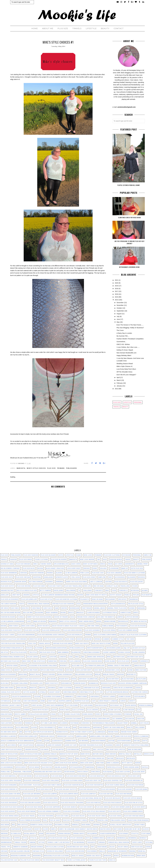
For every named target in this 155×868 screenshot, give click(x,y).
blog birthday (113, 679)
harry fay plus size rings (77, 582)
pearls (127, 595)
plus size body (57, 776)
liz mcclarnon (71, 573)
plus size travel (28, 816)
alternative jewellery (95, 666)
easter (54, 710)
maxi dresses (111, 754)
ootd (61, 555)
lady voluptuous (26, 745)
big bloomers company (10, 568)
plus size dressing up (134, 780)
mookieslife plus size (29, 758)
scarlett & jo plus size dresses (14, 639)
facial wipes (6, 719)
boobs (63, 612)
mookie (80, 595)
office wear (34, 767)
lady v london (96, 582)
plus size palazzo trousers (72, 803)
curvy (26, 705)
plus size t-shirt (8, 635)
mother (43, 758)
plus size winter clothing (66, 599)
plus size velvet (78, 816)
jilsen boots (57, 741)
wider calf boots (94, 856)
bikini (74, 679)
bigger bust (64, 679)
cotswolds (5, 701)
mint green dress (86, 621)
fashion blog (28, 719)
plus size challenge (51, 780)
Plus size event (89, 577)
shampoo (5, 829)
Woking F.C (64, 666)
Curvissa (23, 573)
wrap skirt (141, 856)
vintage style (38, 851)
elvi (139, 710)
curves (123, 701)
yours (135, 586)
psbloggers (71, 468)
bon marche (66, 683)
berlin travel (109, 674)
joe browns (83, 741)
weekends (37, 856)
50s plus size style (136, 604)
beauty (125, 407)
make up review (40, 621)
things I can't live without (59, 842)
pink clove (85, 573)
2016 (117, 294)
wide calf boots (82, 643)
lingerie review (31, 749)
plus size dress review (73, 630)
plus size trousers (46, 816)
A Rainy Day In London (124, 333)
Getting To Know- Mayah (125, 350)
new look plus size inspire (66, 763)
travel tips (5, 847)
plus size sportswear (26, 811)
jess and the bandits (106, 617)
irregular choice (47, 736)
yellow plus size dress (30, 860)
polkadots (85, 599)
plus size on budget (9, 803)
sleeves (146, 829)
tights (22, 604)
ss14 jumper (92, 833)
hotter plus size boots (43, 732)
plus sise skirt (139, 772)
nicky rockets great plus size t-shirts (68, 626)
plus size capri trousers (11, 780)
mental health (125, 754)
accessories (120, 577)
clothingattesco (110, 612)
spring (97, 639)
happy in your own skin (114, 727)
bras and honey (7, 688)
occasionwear (7, 767)
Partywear (87, 608)
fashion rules (57, 719)
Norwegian (75, 608)
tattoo (41, 842)
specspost (123, 599)
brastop (33, 688)
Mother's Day (119, 657)
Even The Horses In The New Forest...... (130, 325)
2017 (117, 291)
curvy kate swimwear (54, 705)
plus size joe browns (32, 794)
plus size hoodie (108, 789)
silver (45, 829)
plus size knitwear (123, 794)
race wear (5, 825)
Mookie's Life (72, 865)
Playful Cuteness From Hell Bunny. (129, 185)
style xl (33, 838)
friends (50, 573)
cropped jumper (65, 701)
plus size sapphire (53, 807)
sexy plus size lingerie (53, 639)
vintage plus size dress (63, 643)
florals (21, 617)
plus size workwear (9, 820)
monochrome (110, 621)
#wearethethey (7, 590)
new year (100, 763)
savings (97, 825)
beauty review (49, 674)
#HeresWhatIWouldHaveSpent (96, 604)
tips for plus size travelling (13, 643)
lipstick (36, 595)
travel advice (44, 643)
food (114, 590)
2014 (117, 300)
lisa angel (45, 749)
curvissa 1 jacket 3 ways (11, 705)
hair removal (85, 727)
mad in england (135, 749)
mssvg (63, 758)
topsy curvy (137, 842)
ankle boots (140, 666)
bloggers (132, 577)
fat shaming (117, 719)
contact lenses (109, 696)
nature (111, 758)
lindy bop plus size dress (11, 749)
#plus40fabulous (61, 564)
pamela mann (108, 626)
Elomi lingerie (139, 652)
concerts (99, 590)
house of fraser (61, 617)
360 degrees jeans (113, 648)
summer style (118, 639)
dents (136, 612)
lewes (118, 745)
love (29, 621)
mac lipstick (98, 749)
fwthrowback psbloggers (103, 723)
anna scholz (6, 670)
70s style (33, 652)
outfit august (116, 595)
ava (124, 670)
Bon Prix (25, 608)
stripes (17, 838)
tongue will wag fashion (118, 842)
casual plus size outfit (11, 692)
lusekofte (86, 749)
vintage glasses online (20, 851)
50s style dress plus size (27, 590)
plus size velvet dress (97, 816)
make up (125, 568)
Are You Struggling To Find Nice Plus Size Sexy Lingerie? (129, 242)
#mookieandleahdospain (56, 648)
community (69, 696)
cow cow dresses (30, 701)
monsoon (13, 758)
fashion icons (42, 719)
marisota (21, 468)
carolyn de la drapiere (123, 688)
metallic (138, 754)
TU (79, 590)
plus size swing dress (10, 816)
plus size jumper (50, 794)
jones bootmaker (98, 741)
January (119, 386)
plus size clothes (32, 630)
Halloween (71, 590)
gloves (34, 727)
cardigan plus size (91, 688)
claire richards (93, 612)
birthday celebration (88, 679)
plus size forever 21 (9, 789)
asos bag (69, 670)
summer (106, 639)
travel (128, 559)
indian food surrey (129, 732)
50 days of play (139, 648)
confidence (95, 696)
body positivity (52, 683)
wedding (4, 856)
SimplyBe (102, 577)
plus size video (115, 816)
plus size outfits (51, 803)
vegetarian (102, 847)
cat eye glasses (30, 692)
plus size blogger (48, 555)
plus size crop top (93, 780)
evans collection (72, 714)
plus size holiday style (89, 789)
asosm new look (113, 670)
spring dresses (64, 833)
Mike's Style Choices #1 (125, 366)
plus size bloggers (59, 559)
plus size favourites (94, 785)
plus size (51, 468)
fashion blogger (8, 617)
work (115, 643)
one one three (93, 626)
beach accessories (8, 674)
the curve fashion (8, 604)
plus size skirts (139, 807)
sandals (75, 825)
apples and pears (31, 670)
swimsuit (143, 838)
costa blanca (139, 696)
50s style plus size (19, 652)
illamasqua (100, 732)
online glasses (61, 767)
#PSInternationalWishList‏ (12, 648)
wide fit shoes (78, 856)
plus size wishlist (75, 635)
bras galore (22, 688)
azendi (132, 608)
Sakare (135, 661)
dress (103, 564)
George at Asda (7, 564)
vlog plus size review (75, 851)
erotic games (20, 714)
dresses (87, 568)
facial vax (138, 714)
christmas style (86, 692)
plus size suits (115, 811)
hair (75, 727)
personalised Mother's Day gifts (48, 772)
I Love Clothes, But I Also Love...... (128, 347)
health (130, 727)
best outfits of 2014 (9, 679)
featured (18, 723)
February (120, 383)
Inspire (64, 608)
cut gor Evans (87, 705)
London (63, 657)
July (118, 316)
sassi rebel (86, 825)
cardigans (106, 688)
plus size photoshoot (113, 803)
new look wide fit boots (96, 595)
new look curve (28, 626)
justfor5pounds (124, 741)
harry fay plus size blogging (39, 617)
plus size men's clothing (135, 573)
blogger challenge (20, 683)
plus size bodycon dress (76, 776)
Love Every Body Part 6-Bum (126, 369)
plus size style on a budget (94, 811)
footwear (74, 723)
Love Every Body (74, 568)
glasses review (7, 727)
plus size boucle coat (116, 776)
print (92, 820)
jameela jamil (82, 736)
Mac (83, 657)
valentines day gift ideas (77, 847)
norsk (138, 763)
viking (148, 847)
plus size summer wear (128, 630)
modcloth (149, 754)
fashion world (116, 559)
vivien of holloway (55, 851)
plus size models (68, 798)
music (71, 758)
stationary (124, 833)
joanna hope (71, 741)
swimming (133, 838)
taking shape (46, 564)
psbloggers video (118, 820)
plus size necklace (113, 798)
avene (130, 670)
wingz (116, 856)
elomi (103, 710)
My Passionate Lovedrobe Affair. (129, 267)
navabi (4, 626)
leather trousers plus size (91, 745)
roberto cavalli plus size (41, 825)
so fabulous (16, 833)
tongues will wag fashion (38, 604)
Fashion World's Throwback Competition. (130, 339)
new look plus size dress (11, 763)
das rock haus (101, 705)
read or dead (97, 599)
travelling (125, 586)
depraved (5, 710)
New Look (88, 555)
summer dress (98, 838)
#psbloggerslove (77, 648)
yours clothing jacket (76, 860)
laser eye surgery (54, 745)
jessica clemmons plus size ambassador (17, 741)
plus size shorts (86, 807)
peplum (136, 595)
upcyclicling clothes (55, 847)
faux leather (6, 723)
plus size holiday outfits (66, 789)
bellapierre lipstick (84, 674)
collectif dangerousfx (21, 696)
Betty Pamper (45, 590)
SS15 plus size (124, 661)
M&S (77, 657)
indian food (113, 732)
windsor (107, 856)
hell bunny (140, 727)
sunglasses (48, 577)
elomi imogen (129, 710)
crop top (52, 701)
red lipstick (23, 825)
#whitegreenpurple (95, 648)
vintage (4, 851)
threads (102, 842)
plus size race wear (34, 807)
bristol (42, 688)
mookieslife (123, 621)
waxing (132, 851)
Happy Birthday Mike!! (124, 355)
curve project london (108, 701)
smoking (4, 833)
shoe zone (70, 639)
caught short (54, 692)
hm (21, 732)
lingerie (26, 595)
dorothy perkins (37, 573)
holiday (104, 568)
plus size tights (55, 586)
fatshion (126, 555)
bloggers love (37, 683)
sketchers (118, 829)
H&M (57, 608)
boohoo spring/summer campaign (133, 683)
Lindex (44, 657)
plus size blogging (138, 626)
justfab (111, 741)
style (25, 838)
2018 (117, 289)
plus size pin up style (134, 803)
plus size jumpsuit (89, 794)
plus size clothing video (72, 780)
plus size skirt (39, 586)
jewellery (5, 595)
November (120, 305)
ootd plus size (137, 568)
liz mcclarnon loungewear (12, 621)
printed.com (102, 820)
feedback (29, 723)
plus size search (70, 807)
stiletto (135, 833)
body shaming (52, 612)
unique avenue (37, 847)
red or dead (99, 586)
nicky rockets (44, 626)
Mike (109, 657)
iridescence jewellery (28, 736)
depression (16, 710)
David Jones (59, 590)
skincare (88, 639)
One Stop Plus (39, 661)
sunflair (110, 838)
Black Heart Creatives (55, 568)
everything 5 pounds (113, 714)
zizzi (79, 604)
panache (101, 767)
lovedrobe (114, 568)
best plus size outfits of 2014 (33, 679)
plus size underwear (26, 635)
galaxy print (123, 723)
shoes (79, 639)
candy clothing (65, 688)
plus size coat (98, 573)
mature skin (98, 754)
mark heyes (85, 754)
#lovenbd (39, 648)
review (40, 568)
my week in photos (139, 621)
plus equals (108, 772)
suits (88, 838)
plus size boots (121, 582)
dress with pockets (41, 710)
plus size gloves (27, 789)
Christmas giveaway (92, 652)
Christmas (36, 608)
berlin (98, 674)
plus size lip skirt (31, 798)
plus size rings (109, 630)
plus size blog (29, 568)
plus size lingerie (114, 573)
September (120, 311)
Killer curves (33, 657)
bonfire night (80, 683)
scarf (105, 825)
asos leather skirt (84, 670)
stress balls (6, 838)
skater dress (105, 829)
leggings (109, 745)
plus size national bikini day (90, 798)
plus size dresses (23, 564)
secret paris (140, 825)
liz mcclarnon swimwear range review (58, 595)
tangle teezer (20, 842)
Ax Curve (119, 564)
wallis (102, 851)
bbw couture (141, 670)
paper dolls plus (114, 767)
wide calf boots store (101, 643)
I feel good (75, 577)
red (13, 825)
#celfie (29, 648)
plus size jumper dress (69, 794)
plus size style (46, 599)
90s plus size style (47, 652)
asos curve (76, 564)
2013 (117, 389)
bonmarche (94, 683)
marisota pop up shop (69, 754)
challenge (87, 590)
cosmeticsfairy (125, 696)
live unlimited (58, 749)
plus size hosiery (125, 789)
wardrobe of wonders (117, 851)
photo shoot (83, 772)
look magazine (73, 749)
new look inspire (87, 559)
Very (110, 577)
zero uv (112, 860)
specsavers (51, 833)
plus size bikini (26, 776)
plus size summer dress (133, 811)
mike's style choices (36, 468)
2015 (117, 297)
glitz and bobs (22, 727)
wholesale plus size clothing (56, 856)
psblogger (146, 559)
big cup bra (28, 612)
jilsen (47, 741)
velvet (112, 847)
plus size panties (93, 803)
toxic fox (32, 643)
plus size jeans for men (10, 794)
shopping (37, 577)
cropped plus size (82, 701)
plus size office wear (132, 798)
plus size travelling (73, 586)
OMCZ (35, 564)
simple (53, 829)
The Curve (120, 330)
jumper (120, 617)
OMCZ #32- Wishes (123, 344)
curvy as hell (37, 705)
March (119, 380)
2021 (117, 280)
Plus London (75, 661)
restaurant (111, 599)
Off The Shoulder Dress (124, 372)
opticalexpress (76, 767)
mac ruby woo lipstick (116, 749)
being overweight (65, 674)
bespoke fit (132, 674)
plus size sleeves (8, 811)
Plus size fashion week (93, 661)
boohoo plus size (108, 683)
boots (71, 612)
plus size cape (134, 776)
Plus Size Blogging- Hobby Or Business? (130, 328)
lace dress (12, 745)
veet (93, 847)
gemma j (134, 723)
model (99, 621)
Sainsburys (130, 564)
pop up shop (55, 820)
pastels (145, 767)
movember (54, 758)
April (118, 377)
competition (125, 612)
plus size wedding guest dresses (51, 635)
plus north (146, 595)
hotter (28, 732)
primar (88, 635)
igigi (72, 617)
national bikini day (96, 758)
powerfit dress (81, 820)
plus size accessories (10, 599)
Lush (71, 657)
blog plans (141, 679)
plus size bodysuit (97, 776)
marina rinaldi (50, 754)
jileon (39, 741)
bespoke (121, 674)
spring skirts (79, 833)
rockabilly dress (62, 825)
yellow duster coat (9, 860)
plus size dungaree (9, 785)
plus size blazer (41, 776)
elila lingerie (93, 710)
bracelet (80, 612)
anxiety (17, 670)
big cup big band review (11, 612)
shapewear (16, 829)
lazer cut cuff (71, 745)
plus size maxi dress (50, 798)
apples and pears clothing (52, 670)
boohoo (142, 577)
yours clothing (41, 559)
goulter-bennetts (48, 727)
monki (3, 758)
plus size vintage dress (134, 816)
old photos (47, 767)
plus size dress (26, 559)
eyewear (128, 714)
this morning (79, 842)
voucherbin (92, 851)
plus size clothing (112, 555)
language (40, 745)
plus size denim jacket (51, 630)
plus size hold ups (44, 789)
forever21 (86, 723)
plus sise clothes (123, 772)
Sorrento (144, 661)
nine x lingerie (113, 763)
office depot (21, 767)
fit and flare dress (50, 723)
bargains (141, 608)
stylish (43, 838)
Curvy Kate (48, 608)
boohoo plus (6, 582)
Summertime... (121, 342)
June (118, 319)
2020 (117, 283)
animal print (143, 564)
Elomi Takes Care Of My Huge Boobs (129, 217)
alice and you (78, 666)
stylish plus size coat (58, 838)
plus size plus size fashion (12, 807)
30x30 (110, 564)
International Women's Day (12, 657)
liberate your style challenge (136, 745)
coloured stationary (52, 696)
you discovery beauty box (53, 860)
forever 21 (123, 590)
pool (45, 820)
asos (105, 559)
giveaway (49, 582)
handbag (60, 582)
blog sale (5, 683)
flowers (64, 723)
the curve (130, 639)
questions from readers (138, 820)
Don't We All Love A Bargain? (126, 375)
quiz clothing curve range (105, 635)
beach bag (23, 674)
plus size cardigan (32, 780)
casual (138, 688)
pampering (90, 767)
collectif (5, 696)
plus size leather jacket (11, 798)
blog (102, 679)
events (98, 714)
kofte (145, 741)
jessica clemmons (141, 736)
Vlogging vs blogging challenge (43, 666)
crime (43, 701)
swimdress (121, 838)
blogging (39, 612)
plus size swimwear (9, 573)
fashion (13, 559)
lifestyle (127, 402)
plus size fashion (31, 555)
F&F (99, 559)
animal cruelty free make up (120, 666)
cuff (94, 701)
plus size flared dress (115, 785)
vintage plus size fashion (63, 604)
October (119, 308)
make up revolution (9, 754)
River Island (110, 661)
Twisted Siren (12, 666)
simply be (148, 555)
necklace (120, 758)
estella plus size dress (38, 714)
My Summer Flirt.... (123, 336)
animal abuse (99, 608)
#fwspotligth (62, 577)
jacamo (145, 590)
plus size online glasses (30, 803)
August (119, 314)
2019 (117, 286)
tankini (32, 842)
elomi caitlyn (114, 710)
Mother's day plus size (10, 661)
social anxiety (30, 833)
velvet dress (123, 847)
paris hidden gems (131, 767)
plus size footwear (135, 785)
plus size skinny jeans (121, 807)
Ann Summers (63, 652)
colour (37, 696)
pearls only (6, 772)
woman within (128, 856)
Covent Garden (109, 652)
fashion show (20, 582)
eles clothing (78, 710)
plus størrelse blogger (30, 820)
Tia (2, 666)
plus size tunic (62, 816)
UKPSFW (23, 666)
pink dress (96, 772)
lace (3, 745)
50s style (5, 652)
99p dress (5, 608)
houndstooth (62, 732)
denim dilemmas (146, 705)
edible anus (65, 710)
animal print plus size (117, 608)
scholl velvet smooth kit (121, 825)
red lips (88, 586)
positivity (67, 820)
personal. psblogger (22, 772)
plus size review (24, 586)
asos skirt (99, 670)
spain (41, 833)
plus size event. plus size (30, 785)
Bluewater (76, 652)
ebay (107, 590)
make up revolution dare (31, 754)
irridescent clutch (65, 736)
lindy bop (16, 595)
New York (26, 661)
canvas (78, 688)
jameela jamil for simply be (101, 736)
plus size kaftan (106, 794)
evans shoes (88, 714)
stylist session (76, 838)
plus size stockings (72, 811)
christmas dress (70, 692)
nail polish (81, 758)
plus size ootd (7, 577)
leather (108, 582)
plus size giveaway (92, 630)
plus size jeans (141, 789)
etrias (53, 714)
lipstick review (132, 617)
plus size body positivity (11, 630)
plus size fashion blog (74, 785)
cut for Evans (72, 705)
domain (27, 710)
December (120, 303)
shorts (37, 829)
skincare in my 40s (132, 829)
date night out (117, 705)
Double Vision (124, 652)
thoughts (91, 842)
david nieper (131, 705)
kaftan (137, 741)
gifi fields (144, 723)
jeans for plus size (123, 736)
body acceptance (90, 564)
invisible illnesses (9, 736)
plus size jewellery (29, 599)
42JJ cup (127, 648)
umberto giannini (20, 847)
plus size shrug (102, 807)
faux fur (141, 719)
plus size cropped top (113, 780)
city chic (99, 692)
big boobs (52, 679)
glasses (59, 573)
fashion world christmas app (97, 719)
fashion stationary (74, 719)
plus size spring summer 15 (49, 811)
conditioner (82, 696)
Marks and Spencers (96, 657)
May (118, 322)
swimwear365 (6, 842)
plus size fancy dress (52, 785)
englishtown (6, 714)
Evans (79, 555)
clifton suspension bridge (117, 692)
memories (53, 621)
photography (122, 626)
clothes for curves (139, 692)
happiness (97, 727)
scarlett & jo (112, 586)
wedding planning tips (20, 856)
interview (135, 590)
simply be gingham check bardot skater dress (78, 829)
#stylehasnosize (118, 604)
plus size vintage (23, 577)
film (37, 723)
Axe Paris (15, 608)
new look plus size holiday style (39, 763)
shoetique (27, 829)
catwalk (42, 692)
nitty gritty (127, 763)
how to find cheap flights (82, 732)
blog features (128, 679)
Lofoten (53, 657)
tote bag (149, 842)
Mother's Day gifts (135, 657)
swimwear (134, 599)
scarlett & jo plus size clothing (133, 635)
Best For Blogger (87, 865)
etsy (60, 714)
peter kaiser (69, 772)
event (95, 568)
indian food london (86, 617)
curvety (132, 701)
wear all (142, 851)
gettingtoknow (36, 582)
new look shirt (87, 763)
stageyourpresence (108, 833)
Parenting (52, 661)
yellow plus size (128, 643)
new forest (14, 626)
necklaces (131, 758)
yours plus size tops (97, 860)
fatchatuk (130, 719)
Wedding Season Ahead (125, 364)
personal (138, 402)
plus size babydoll (9, 776)
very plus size (137, 847)
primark (61, 468)
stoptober (146, 833)
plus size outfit (7, 586)
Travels (116, 407)
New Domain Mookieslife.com (126, 353)
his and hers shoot (9, 732)
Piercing (63, 661)
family (17, 719)
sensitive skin (35, 639)
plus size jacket (137, 582)
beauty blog (35, 674)
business (52, 688)
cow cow (17, 701)
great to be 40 (64, 727)
